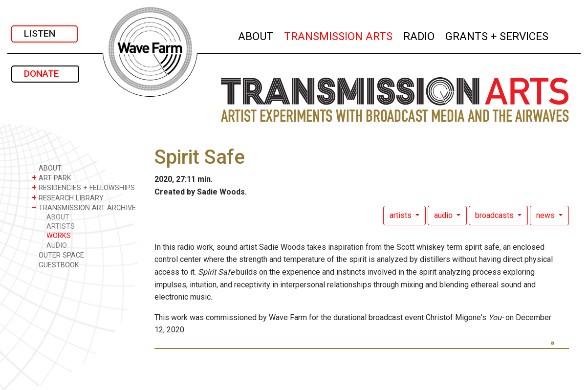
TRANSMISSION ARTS (339, 35)
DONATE (45, 74)
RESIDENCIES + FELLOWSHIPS (83, 187)
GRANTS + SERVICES (497, 35)
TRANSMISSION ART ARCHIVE (84, 207)
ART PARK (52, 178)
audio (444, 215)
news (546, 215)
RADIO (419, 35)
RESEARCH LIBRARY (68, 198)
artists (402, 215)
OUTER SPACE (58, 255)
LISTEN (44, 33)
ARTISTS (61, 227)
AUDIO (57, 246)
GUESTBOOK (55, 265)
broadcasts (495, 215)
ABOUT (256, 35)
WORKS (59, 236)
